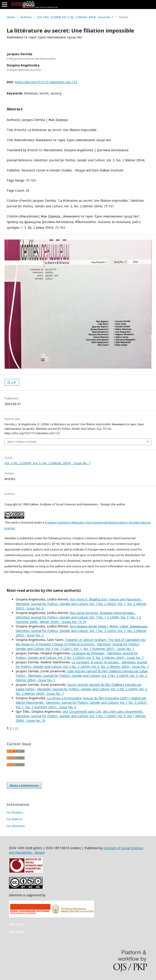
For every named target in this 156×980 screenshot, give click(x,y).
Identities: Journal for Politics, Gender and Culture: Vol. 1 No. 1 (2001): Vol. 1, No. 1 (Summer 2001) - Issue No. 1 (78, 646)
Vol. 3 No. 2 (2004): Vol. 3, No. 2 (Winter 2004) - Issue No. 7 (75, 17)
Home (11, 17)
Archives (26, 17)
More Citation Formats (22, 442)
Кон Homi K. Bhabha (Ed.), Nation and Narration (106, 599)
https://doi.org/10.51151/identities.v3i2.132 (46, 82)
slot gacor (16, 924)
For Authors (15, 819)
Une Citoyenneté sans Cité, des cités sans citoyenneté (103, 711)
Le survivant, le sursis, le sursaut (96, 662)
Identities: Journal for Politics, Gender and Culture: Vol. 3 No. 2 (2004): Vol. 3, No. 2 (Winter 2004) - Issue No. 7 (80, 655)
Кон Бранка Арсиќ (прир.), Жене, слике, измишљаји (109, 626)
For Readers (15, 812)
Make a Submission (24, 785)
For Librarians (16, 826)
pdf (13, 382)
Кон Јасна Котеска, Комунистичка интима (102, 613)
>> (17, 728)
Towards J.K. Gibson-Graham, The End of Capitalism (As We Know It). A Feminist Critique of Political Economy (81, 642)
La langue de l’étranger (88, 653)
